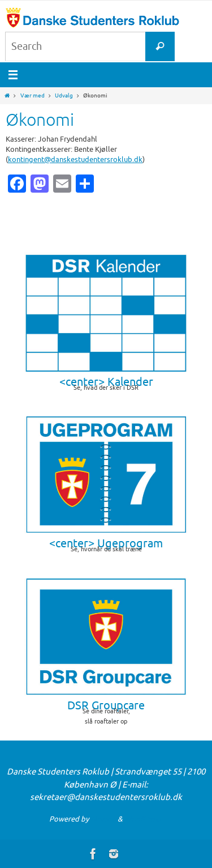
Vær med (33, 95)
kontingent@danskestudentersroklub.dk (75, 160)
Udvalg (64, 95)
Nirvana (103, 819)
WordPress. (144, 819)
